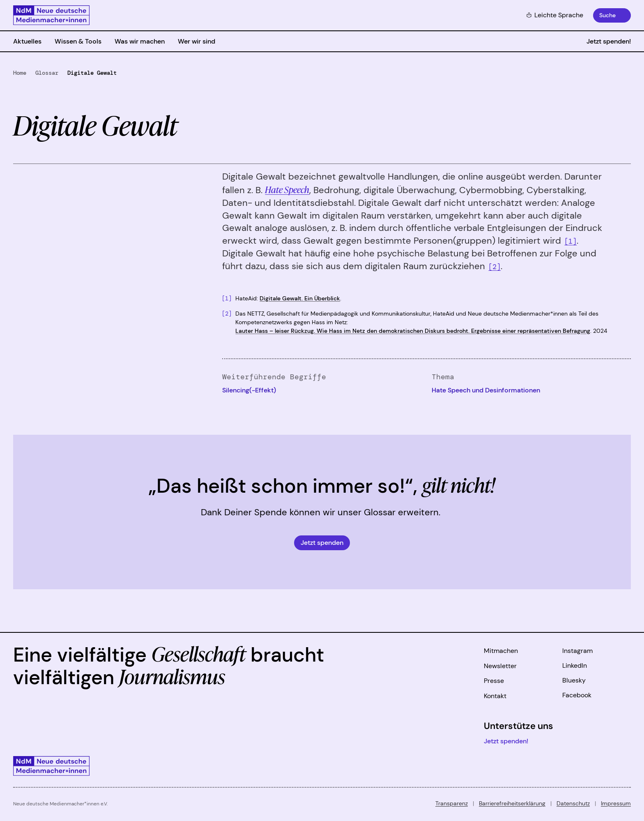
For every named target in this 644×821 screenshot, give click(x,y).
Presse (494, 681)
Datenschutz (573, 803)
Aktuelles (27, 41)
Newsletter (500, 666)
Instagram (577, 651)
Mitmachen (501, 651)
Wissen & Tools (78, 41)
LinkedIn (575, 665)
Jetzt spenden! (609, 41)
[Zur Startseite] (51, 15)
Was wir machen (140, 41)
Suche (607, 15)
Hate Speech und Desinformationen (486, 390)
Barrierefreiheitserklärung (512, 803)
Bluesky (574, 680)
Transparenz (452, 803)
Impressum (616, 803)
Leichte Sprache (555, 15)
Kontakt (495, 696)
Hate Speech (287, 189)
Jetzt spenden (322, 543)
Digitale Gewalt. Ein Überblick (300, 298)
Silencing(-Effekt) (249, 390)
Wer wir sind (197, 41)
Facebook (577, 695)
